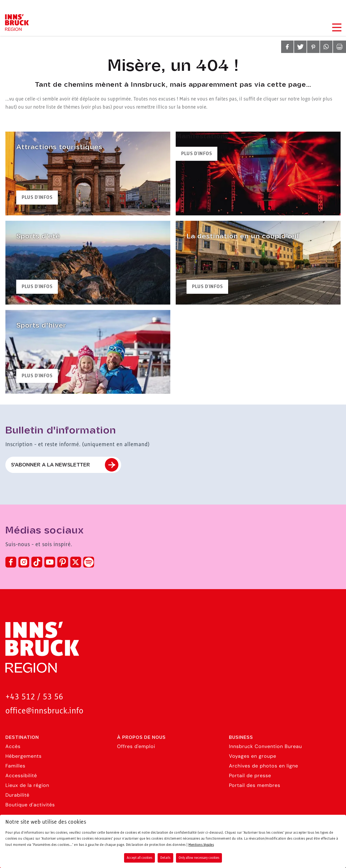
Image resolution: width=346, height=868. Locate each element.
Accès (13, 746)
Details (165, 858)
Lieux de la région (27, 785)
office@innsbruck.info (44, 711)
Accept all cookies (139, 858)
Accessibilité (21, 776)
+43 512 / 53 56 (34, 697)
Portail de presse (250, 776)
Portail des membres (255, 785)
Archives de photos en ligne (264, 766)
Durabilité (17, 795)
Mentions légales (201, 845)
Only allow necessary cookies (199, 858)
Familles (15, 766)
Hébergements (24, 756)
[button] (287, 47)
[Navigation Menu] (337, 27)
